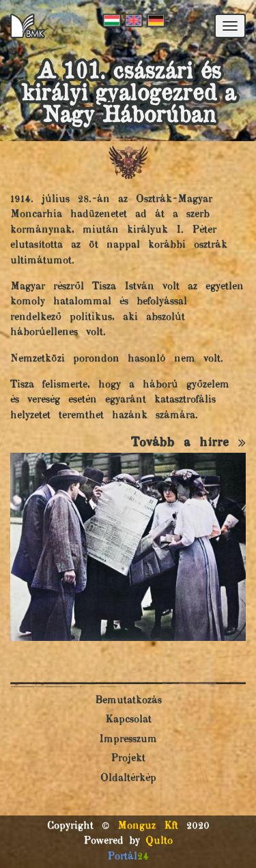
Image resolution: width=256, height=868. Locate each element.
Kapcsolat (128, 720)
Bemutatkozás (128, 701)
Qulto (159, 841)
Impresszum (128, 739)
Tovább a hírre (188, 443)
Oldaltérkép (128, 778)
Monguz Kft (148, 826)
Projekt (128, 759)
